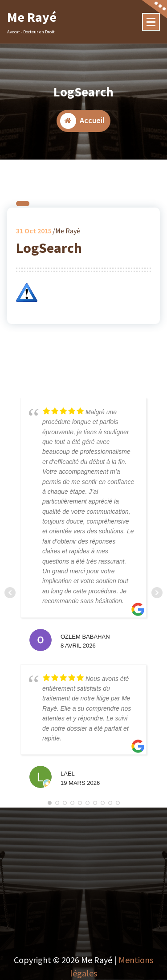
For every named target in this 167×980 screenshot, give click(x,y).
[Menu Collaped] (151, 22)
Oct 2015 (34, 233)
